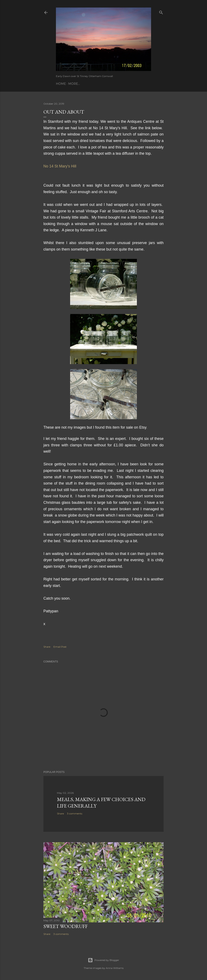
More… (74, 84)
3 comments (75, 814)
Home (61, 84)
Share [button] (47, 647)
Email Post (60, 647)
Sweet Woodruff (66, 926)
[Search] (161, 12)
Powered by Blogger (103, 960)
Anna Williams (115, 968)
